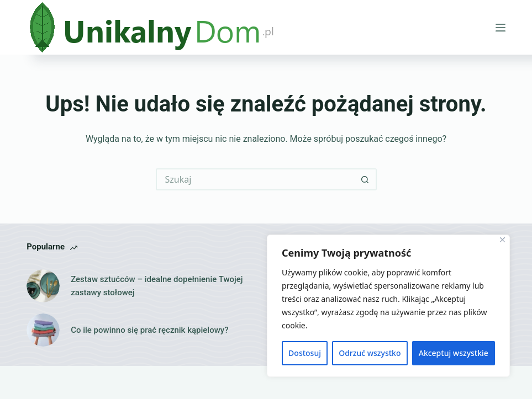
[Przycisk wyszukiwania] (366, 179)
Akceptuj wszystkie (454, 353)
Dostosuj (305, 353)
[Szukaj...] (255, 179)
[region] (388, 306)
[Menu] (501, 28)
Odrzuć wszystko (370, 353)
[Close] (502, 240)
